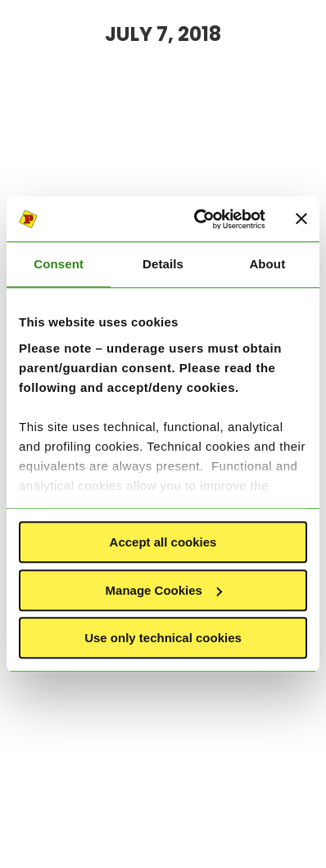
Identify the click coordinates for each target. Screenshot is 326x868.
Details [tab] (163, 264)
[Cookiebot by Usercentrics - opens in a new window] (199, 219)
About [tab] (267, 264)
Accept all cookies (163, 542)
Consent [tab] (59, 264)
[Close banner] (301, 219)
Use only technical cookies (163, 638)
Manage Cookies (164, 590)
